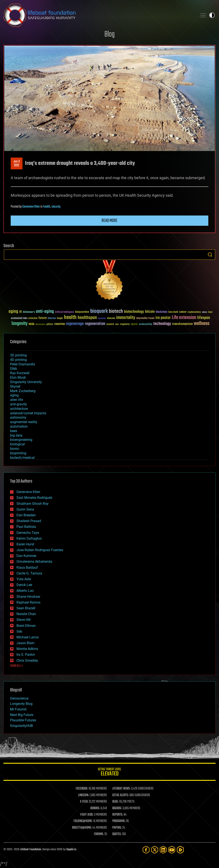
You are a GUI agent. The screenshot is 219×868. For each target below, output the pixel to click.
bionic (15, 449)
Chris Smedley (27, 661)
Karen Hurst (25, 544)
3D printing (18, 355)
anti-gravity (18, 404)
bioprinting (18, 453)
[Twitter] (155, 850)
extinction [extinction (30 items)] (33, 318)
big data (16, 435)
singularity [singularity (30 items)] (125, 324)
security (56, 207)
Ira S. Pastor (26, 655)
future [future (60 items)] (43, 318)
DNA (13, 369)
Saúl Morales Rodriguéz (34, 498)
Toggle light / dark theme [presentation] (212, 15)
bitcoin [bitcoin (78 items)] (150, 312)
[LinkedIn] (163, 850)
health (47, 207)
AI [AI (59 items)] (21, 312)
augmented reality (24, 422)
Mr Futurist (18, 709)
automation (19, 426)
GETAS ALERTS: (121, 795)
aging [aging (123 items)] (13, 312)
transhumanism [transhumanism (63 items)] (182, 324)
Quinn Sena (25, 509)
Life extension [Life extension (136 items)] (184, 318)
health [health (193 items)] (70, 318)
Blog (109, 35)
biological (17, 444)
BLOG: (115, 802)
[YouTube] (172, 850)
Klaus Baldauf (27, 568)
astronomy (18, 417)
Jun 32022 (17, 164)
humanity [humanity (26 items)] (102, 319)
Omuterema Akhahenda (34, 562)
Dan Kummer (26, 556)
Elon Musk (18, 377)
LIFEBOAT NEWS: (121, 789)
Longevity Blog (21, 704)
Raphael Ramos (28, 602)
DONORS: (95, 808)
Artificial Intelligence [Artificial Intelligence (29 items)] (64, 312)
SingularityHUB (21, 726)
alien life (16, 400)
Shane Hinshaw (28, 597)
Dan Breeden (26, 515)
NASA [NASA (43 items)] (32, 324)
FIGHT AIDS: (87, 815)
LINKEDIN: (83, 795)
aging (14, 395)
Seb (19, 631)
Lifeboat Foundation (31, 850)
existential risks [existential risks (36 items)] (19, 318)
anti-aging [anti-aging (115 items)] (45, 312)
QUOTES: (117, 834)
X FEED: (84, 802)
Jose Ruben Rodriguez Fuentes (40, 550)
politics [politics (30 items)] (50, 324)
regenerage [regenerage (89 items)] (75, 324)
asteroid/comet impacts (28, 413)
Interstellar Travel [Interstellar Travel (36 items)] (145, 318)
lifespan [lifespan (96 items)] (204, 318)
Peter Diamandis (23, 364)
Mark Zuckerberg (23, 391)
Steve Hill (24, 620)
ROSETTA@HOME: (82, 828)
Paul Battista (26, 527)
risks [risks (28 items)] (117, 324)
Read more (109, 221)
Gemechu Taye (28, 533)
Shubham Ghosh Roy (33, 504)
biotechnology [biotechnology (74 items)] (134, 312)
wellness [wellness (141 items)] (202, 324)
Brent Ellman (26, 626)
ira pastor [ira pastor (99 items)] (163, 318)
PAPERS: (117, 828)
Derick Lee (24, 585)
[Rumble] (180, 850)
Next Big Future (22, 715)
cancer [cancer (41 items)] (183, 312)
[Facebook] (146, 850)
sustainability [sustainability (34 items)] (146, 325)
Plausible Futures (23, 720)
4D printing (18, 360)
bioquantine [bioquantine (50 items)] (82, 312)
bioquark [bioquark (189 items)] (99, 311)
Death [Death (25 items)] (210, 312)
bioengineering (21, 440)
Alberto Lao (25, 591)
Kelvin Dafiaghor (29, 538)
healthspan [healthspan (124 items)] (87, 318)
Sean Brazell (26, 608)
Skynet (15, 386)
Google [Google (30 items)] (60, 318)
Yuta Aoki (24, 579)
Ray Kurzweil (20, 373)
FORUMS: (99, 834)
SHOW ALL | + (17, 666)
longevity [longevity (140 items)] (20, 324)
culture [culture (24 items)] (204, 312)
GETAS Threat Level (109, 773)
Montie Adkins (27, 649)
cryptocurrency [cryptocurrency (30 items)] (194, 312)
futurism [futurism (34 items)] (52, 319)
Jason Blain (25, 643)
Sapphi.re (71, 850)
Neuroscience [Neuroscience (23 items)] (40, 325)
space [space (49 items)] (134, 324)
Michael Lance (27, 637)
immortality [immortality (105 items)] (126, 318)
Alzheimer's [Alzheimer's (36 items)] (29, 312)
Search (210, 255)
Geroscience (19, 698)
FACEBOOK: (82, 789)
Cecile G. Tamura (29, 573)
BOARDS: (117, 808)
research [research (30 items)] (110, 324)
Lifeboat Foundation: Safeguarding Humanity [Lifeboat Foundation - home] (99, 15)
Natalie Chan (26, 614)
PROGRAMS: (119, 821)
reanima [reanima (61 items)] (60, 324)
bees (14, 431)
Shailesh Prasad (29, 521)
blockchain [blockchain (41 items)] (161, 312)
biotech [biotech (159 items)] (116, 311)
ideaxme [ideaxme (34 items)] (111, 319)
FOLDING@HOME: (83, 821)
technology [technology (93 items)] (162, 324)
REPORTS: (118, 815)
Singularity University (26, 382)
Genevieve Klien (31, 207)
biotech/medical (22, 458)
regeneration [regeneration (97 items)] (95, 324)
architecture (19, 409)
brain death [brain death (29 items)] (173, 312)
